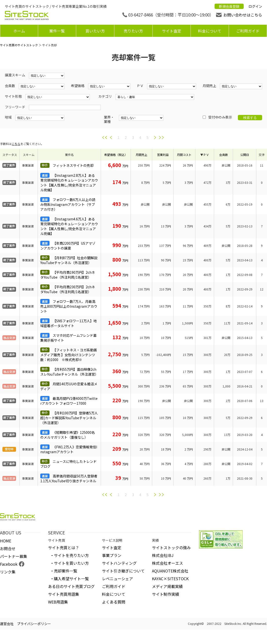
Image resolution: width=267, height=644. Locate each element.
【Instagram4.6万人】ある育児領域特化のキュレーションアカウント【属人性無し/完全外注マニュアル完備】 (69, 226)
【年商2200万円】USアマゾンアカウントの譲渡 (68, 246)
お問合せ (8, 548)
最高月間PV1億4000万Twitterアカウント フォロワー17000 (69, 401)
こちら (16, 144)
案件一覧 (57, 31)
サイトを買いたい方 (71, 563)
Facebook (9, 564)
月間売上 (142, 155)
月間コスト (184, 155)
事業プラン (112, 555)
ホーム (19, 31)
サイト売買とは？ (64, 547)
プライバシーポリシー (34, 624)
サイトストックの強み (171, 547)
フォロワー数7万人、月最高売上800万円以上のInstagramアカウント (69, 306)
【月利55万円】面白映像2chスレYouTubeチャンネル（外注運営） (69, 372)
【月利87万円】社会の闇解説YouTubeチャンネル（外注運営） (69, 260)
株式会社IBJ (163, 555)
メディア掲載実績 (167, 586)
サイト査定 (172, 31)
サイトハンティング (119, 563)
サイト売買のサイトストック (19, 45)
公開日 (245, 155)
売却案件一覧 (66, 571)
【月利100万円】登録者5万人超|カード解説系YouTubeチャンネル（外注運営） (69, 418)
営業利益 (163, 155)
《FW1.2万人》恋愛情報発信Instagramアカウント (69, 449)
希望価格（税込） (116, 155)
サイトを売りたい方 (71, 555)
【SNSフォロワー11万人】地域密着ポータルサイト (69, 323)
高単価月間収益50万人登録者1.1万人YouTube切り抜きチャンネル (69, 478)
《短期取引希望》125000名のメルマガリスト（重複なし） (68, 435)
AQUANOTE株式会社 (170, 571)
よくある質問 (114, 602)
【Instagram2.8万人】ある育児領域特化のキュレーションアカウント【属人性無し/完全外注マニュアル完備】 (69, 183)
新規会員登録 (229, 6)
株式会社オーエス (167, 563)
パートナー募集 (14, 556)
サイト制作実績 (166, 594)
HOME (6, 541)
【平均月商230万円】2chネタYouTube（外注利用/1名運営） (68, 289)
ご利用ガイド (248, 31)
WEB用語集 (58, 602)
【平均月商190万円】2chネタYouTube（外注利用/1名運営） (68, 275)
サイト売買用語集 (64, 594)
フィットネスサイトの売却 (73, 165)
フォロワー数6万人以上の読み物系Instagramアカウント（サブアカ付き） (68, 204)
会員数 (224, 155)
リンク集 (8, 572)
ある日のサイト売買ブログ (71, 586)
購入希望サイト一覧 (71, 579)
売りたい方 (133, 31)
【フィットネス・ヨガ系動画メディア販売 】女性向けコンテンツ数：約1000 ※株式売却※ (69, 355)
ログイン (255, 6)
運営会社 (7, 624)
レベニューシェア (117, 579)
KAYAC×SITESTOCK (170, 579)
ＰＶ (206, 155)
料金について (210, 31)
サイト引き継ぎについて (123, 571)
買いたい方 (95, 31)
